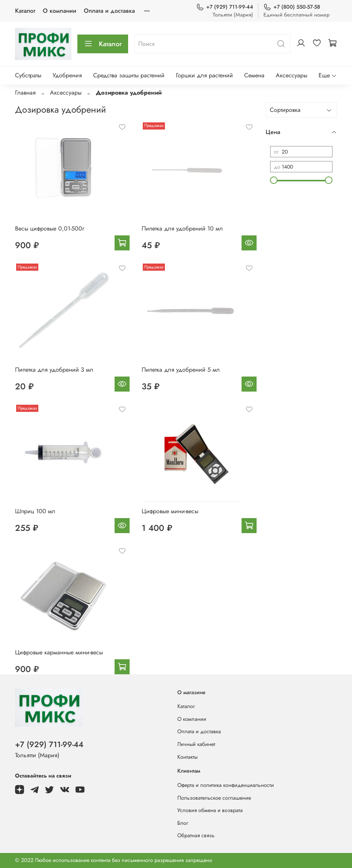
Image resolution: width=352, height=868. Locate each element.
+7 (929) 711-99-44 (225, 7)
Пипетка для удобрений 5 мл (181, 370)
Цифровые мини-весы (170, 511)
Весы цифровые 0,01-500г (50, 228)
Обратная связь (196, 835)
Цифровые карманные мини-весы (59, 652)
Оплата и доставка (109, 11)
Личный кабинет (196, 744)
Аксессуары (292, 75)
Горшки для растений (204, 75)
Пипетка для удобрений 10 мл (182, 228)
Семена (254, 75)
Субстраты (28, 75)
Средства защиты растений (129, 75)
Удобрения (67, 75)
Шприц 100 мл (35, 511)
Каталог (25, 11)
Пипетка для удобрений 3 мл (54, 370)
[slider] (274, 180)
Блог (183, 823)
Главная (25, 93)
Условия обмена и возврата (210, 810)
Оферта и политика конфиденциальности (226, 785)
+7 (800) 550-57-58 (292, 7)
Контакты (187, 757)
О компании (60, 11)
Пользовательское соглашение (214, 798)
